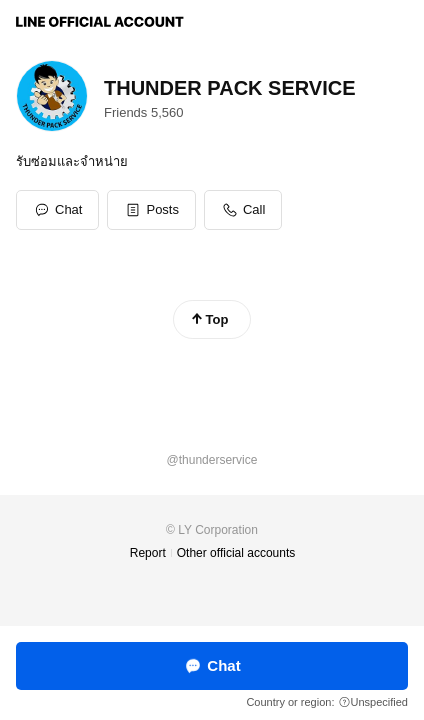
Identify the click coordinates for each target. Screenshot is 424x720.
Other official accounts (236, 553)
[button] (151, 210)
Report (148, 553)
